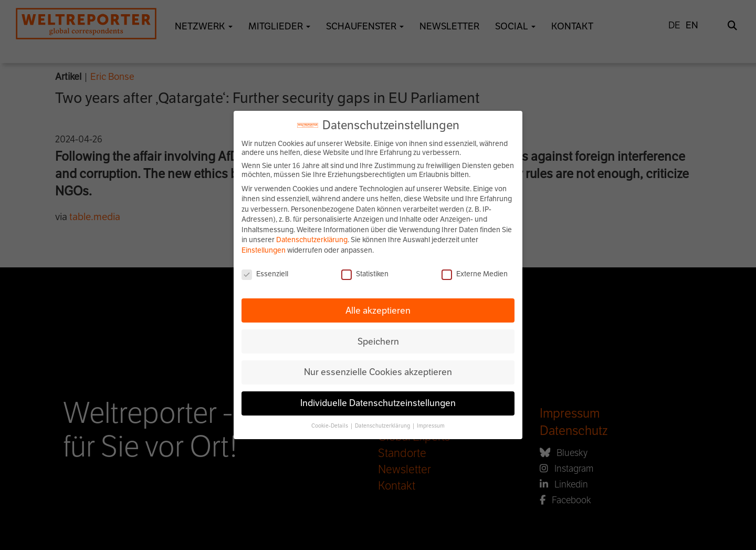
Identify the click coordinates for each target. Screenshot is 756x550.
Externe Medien (475, 274)
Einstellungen (264, 250)
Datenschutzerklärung (312, 240)
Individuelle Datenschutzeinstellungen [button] (378, 403)
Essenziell (265, 274)
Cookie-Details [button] (330, 426)
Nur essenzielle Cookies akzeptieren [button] (378, 372)
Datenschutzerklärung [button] (383, 426)
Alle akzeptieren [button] (378, 310)
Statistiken (365, 274)
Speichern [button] (378, 341)
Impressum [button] (431, 426)
